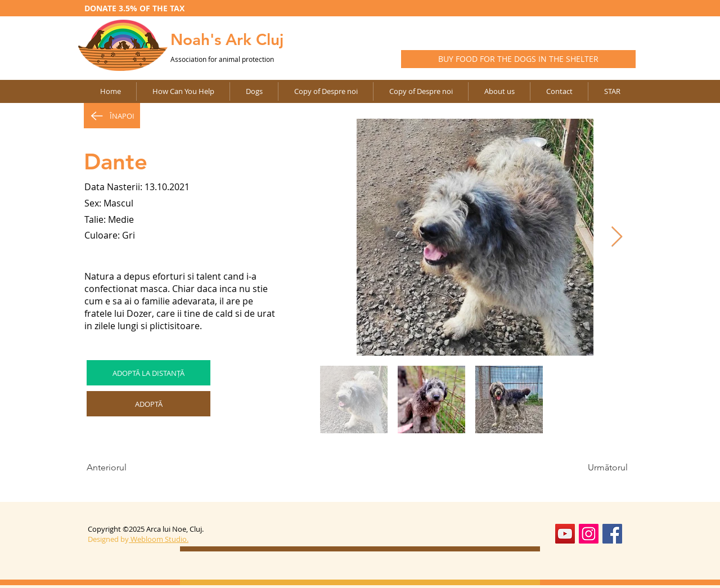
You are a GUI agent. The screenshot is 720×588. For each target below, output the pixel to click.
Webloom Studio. (159, 539)
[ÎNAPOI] (112, 116)
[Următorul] (600, 468)
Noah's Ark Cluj (227, 39)
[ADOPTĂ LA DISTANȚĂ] (148, 373)
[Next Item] (617, 237)
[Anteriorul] (124, 468)
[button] (325, 91)
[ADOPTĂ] (148, 404)
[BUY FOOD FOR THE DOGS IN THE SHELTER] (518, 59)
